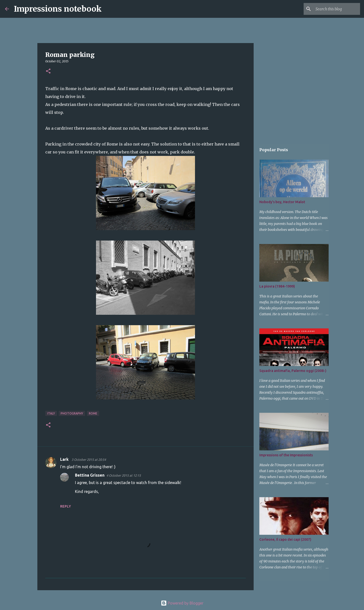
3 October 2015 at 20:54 (89, 460)
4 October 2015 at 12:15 (124, 475)
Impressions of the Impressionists (286, 455)
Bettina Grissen (90, 475)
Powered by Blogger (182, 603)
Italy (51, 413)
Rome (93, 413)
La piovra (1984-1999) (277, 286)
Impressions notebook (58, 9)
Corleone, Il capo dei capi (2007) (285, 539)
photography (72, 413)
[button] (48, 71)
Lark (65, 459)
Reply (66, 506)
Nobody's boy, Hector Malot (282, 202)
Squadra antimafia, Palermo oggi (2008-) (293, 371)
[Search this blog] (334, 9)
